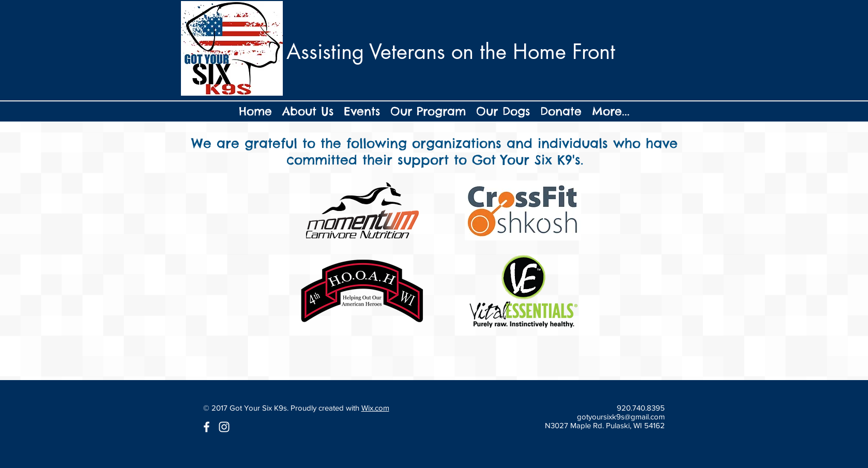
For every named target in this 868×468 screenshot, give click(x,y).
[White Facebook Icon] (207, 427)
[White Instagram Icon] (224, 427)
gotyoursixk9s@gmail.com (621, 417)
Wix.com (375, 408)
